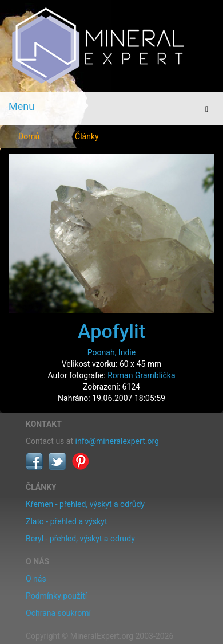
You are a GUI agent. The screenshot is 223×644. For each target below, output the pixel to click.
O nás (36, 579)
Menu (21, 106)
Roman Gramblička (141, 375)
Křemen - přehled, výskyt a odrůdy (85, 504)
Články (87, 136)
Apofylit (111, 331)
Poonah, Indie (111, 352)
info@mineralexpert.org (117, 441)
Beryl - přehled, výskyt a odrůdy (80, 539)
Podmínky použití (56, 596)
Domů (29, 136)
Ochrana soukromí (58, 613)
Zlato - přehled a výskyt (66, 521)
